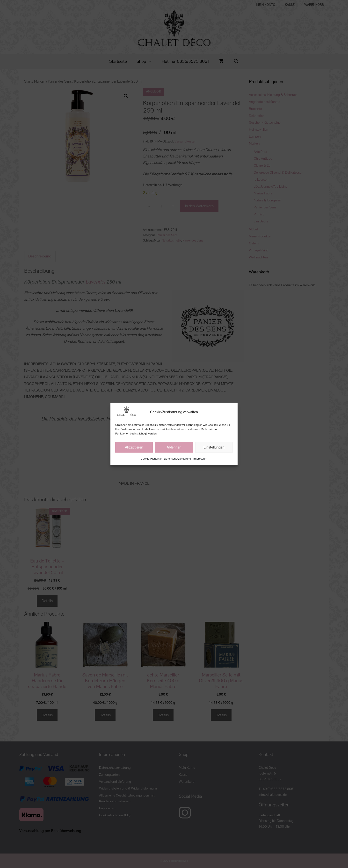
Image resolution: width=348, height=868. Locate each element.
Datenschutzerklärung (178, 459)
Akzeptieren (134, 447)
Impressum (200, 459)
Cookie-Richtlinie (151, 459)
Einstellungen (214, 447)
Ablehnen (174, 447)
